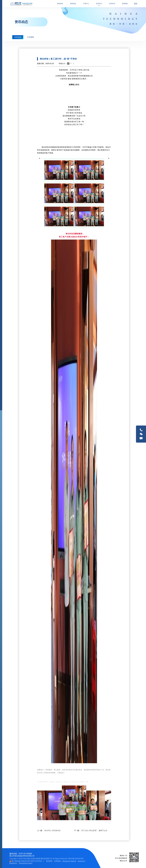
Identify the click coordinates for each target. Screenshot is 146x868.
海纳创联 (49, 861)
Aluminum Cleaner (69, 861)
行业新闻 (30, 37)
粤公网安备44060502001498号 (22, 861)
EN (136, 4)
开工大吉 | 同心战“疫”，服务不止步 (94, 830)
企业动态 (18, 37)
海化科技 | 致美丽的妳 (52, 830)
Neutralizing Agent (26, 863)
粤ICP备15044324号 (76, 859)
